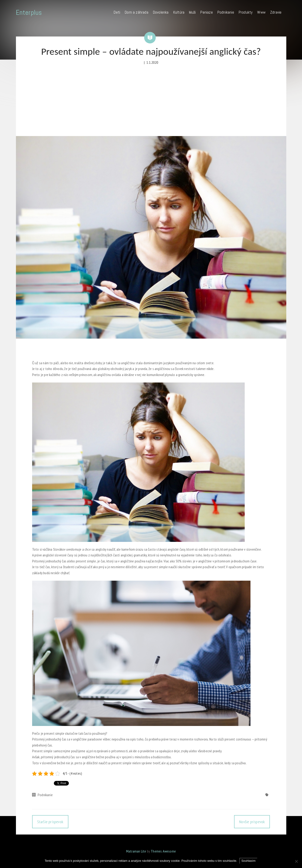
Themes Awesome (163, 851)
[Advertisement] (151, 101)
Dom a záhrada (137, 12)
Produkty (246, 12)
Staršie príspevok (50, 822)
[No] (296, 861)
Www (261, 12)
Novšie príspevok (252, 822)
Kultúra (179, 12)
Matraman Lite (136, 851)
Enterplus (29, 12)
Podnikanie (226, 12)
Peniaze (206, 12)
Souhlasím (248, 861)
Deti (117, 12)
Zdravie (276, 12)
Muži (192, 12)
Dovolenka (161, 12)
